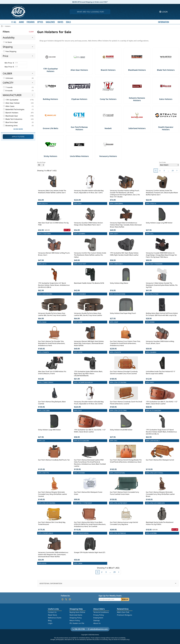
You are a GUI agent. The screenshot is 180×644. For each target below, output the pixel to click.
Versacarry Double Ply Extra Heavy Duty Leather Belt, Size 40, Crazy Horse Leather (88, 314)
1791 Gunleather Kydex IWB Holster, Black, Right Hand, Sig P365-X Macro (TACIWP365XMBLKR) (88, 374)
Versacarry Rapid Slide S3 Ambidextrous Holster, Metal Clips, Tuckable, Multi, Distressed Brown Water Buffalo (126, 225)
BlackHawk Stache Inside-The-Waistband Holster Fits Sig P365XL (160, 523)
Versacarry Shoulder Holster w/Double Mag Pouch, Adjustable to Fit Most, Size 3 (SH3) (89, 403)
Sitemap (96, 620)
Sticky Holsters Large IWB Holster (49, 430)
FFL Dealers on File (77, 623)
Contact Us (52, 612)
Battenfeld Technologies (14, 109)
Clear (31, 32)
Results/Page (41, 164)
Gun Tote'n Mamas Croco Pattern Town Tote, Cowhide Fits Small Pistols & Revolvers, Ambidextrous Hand (125, 343)
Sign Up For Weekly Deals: (110, 596)
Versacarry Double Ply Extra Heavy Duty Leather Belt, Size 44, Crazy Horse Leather (52, 314)
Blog (50, 620)
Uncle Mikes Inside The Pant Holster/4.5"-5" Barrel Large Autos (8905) (161, 372)
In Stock (8, 42)
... (168, 171)
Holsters (8, 26)
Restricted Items (76, 615)
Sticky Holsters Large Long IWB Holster (159, 223)
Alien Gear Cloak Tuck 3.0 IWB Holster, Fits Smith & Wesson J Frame (52, 372)
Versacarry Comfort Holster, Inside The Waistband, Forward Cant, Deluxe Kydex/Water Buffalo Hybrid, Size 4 (162, 193)
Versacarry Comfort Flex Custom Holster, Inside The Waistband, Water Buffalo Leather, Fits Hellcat (90, 255)
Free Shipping (10, 51)
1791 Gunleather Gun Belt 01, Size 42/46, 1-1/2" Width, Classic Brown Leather (90, 431)
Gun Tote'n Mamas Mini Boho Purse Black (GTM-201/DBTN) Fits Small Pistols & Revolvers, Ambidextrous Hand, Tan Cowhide (90, 524)
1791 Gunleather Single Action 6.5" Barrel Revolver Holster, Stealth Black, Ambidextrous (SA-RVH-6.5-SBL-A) (161, 432)
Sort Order (169, 164)
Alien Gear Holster (11, 103)
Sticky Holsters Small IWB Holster (121, 430)
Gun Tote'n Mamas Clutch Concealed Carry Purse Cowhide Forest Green (124, 493)
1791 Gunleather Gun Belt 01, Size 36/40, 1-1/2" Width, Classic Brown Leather (162, 403)
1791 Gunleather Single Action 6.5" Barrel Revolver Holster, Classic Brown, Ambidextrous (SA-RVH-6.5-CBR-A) (54, 285)
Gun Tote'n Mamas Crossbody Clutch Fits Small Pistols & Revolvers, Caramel (126, 403)
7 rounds (8, 87)
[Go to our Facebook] (62, 599)
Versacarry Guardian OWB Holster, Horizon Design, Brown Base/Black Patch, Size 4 (88, 224)
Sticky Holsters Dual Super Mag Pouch (123, 313)
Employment (98, 618)
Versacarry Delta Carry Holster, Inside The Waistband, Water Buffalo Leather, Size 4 (52, 192)
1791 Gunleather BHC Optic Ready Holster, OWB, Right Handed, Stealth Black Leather (124, 254)
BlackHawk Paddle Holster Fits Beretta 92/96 (89, 283)
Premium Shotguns (124, 615)
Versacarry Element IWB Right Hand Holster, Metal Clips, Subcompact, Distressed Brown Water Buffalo (89, 343)
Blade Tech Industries (13, 119)
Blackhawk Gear (11, 116)
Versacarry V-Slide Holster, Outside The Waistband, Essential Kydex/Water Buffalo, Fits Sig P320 (162, 285)
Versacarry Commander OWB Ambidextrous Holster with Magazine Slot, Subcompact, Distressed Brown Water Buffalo (53, 554)
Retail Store (52, 615)
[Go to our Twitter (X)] (66, 599)
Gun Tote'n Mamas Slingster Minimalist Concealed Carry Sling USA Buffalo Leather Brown (160, 494)
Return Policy (75, 620)
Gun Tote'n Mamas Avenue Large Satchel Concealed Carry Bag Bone (124, 523)
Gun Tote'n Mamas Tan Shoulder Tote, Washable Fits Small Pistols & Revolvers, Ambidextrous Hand (52, 343)
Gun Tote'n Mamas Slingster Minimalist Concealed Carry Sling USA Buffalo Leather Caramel (53, 494)
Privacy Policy (99, 615)
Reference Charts (55, 618)
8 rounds (8, 91)
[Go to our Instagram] (70, 599)
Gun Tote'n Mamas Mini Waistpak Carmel (160, 460)
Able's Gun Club (123, 612)
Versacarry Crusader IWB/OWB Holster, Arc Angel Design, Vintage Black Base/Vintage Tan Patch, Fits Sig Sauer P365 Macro (161, 255)
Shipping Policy (76, 618)
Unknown (8, 78)
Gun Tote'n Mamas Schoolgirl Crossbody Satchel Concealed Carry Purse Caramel (124, 372)
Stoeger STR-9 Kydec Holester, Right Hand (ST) (90, 552)
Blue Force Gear (11, 122)
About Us (97, 623)
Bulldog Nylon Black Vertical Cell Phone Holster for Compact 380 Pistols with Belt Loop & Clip (162, 314)
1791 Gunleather (11, 100)
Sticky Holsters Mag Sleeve (119, 283)
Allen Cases (9, 106)
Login (50, 623)
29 (173, 171)
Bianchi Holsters (11, 113)
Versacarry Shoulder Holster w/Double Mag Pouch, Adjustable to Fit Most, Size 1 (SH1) (89, 192)
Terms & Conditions (101, 612)
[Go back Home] (2, 26)
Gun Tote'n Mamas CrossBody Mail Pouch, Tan (54, 460)
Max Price (8, 67)
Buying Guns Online (77, 612)
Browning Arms (10, 126)
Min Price (8, 63)
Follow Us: (65, 596)
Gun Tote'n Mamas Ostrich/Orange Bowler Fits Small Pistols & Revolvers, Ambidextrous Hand (126, 461)
